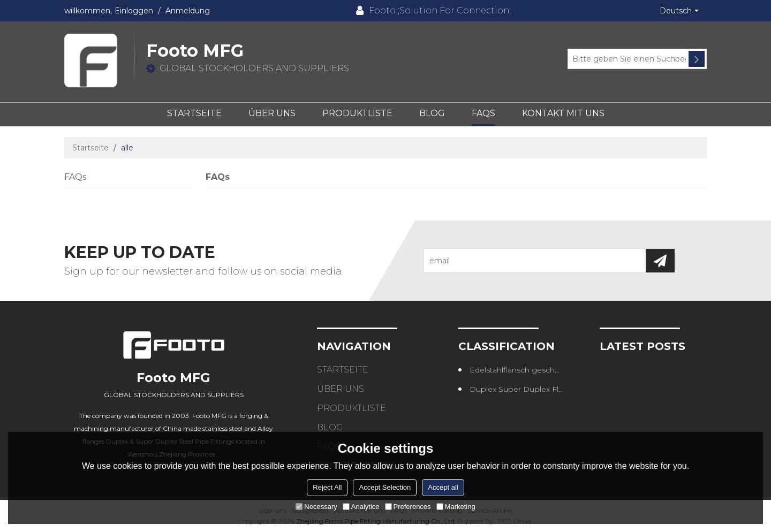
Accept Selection (385, 487)
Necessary (316, 507)
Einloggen (134, 11)
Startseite (194, 113)
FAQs (483, 113)
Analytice (361, 507)
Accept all (443, 487)
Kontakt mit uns (563, 113)
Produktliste (357, 113)
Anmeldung (188, 11)
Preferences (408, 507)
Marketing (456, 507)
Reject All (327, 487)
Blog (432, 113)
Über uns (272, 113)
